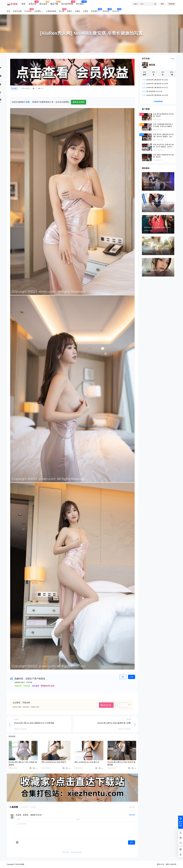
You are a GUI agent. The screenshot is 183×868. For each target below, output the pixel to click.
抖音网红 (39, 11)
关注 (172, 59)
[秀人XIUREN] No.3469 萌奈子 (54, 762)
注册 (132, 677)
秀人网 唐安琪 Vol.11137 (152, 91)
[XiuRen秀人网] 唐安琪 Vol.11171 (155, 88)
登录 (162, 4)
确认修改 (132, 815)
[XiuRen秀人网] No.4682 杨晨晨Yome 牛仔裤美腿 (34, 723)
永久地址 (80, 3)
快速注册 (172, 4)
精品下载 (54, 3)
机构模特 (96, 11)
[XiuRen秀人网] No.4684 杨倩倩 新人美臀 (114, 723)
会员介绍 (32, 3)
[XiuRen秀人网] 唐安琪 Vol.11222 (155, 80)
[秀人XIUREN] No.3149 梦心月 (87, 762)
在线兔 (22, 864)
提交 (132, 842)
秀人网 (14, 88)
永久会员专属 (67, 3)
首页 (23, 4)
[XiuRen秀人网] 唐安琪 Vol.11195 (155, 84)
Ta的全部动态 (158, 101)
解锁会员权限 (79, 102)
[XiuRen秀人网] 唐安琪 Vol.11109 (155, 95)
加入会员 (43, 3)
